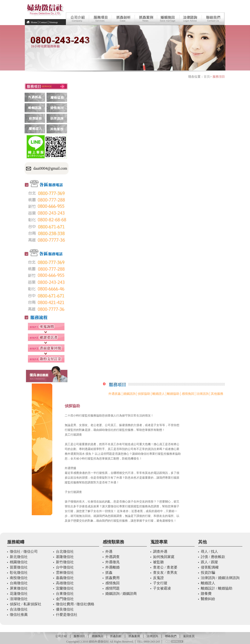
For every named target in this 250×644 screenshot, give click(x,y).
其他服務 (217, 394)
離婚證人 (159, 394)
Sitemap (53, 22)
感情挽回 (188, 394)
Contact (43, 22)
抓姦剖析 (116, 636)
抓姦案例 (134, 636)
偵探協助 (144, 394)
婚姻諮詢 (129, 394)
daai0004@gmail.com (50, 168)
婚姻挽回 (98, 636)
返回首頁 (189, 636)
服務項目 (79, 636)
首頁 (207, 77)
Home (34, 22)
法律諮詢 (202, 394)
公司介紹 (61, 636)
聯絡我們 (171, 636)
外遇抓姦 (115, 394)
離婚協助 (173, 394)
